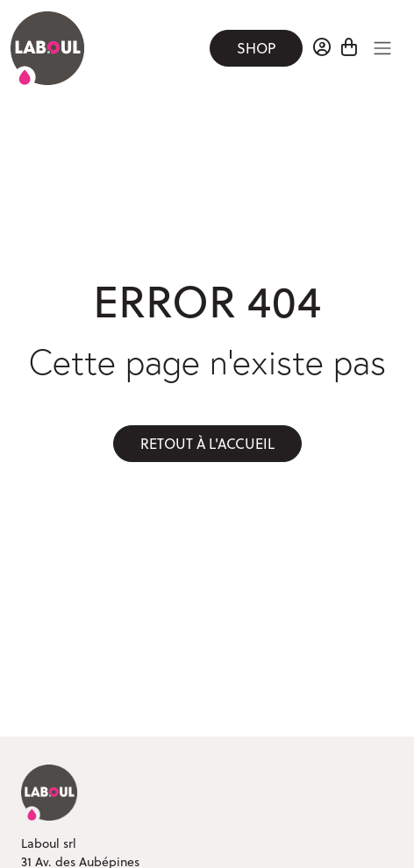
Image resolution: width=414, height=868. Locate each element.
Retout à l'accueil (207, 444)
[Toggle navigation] (382, 48)
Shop (256, 48)
